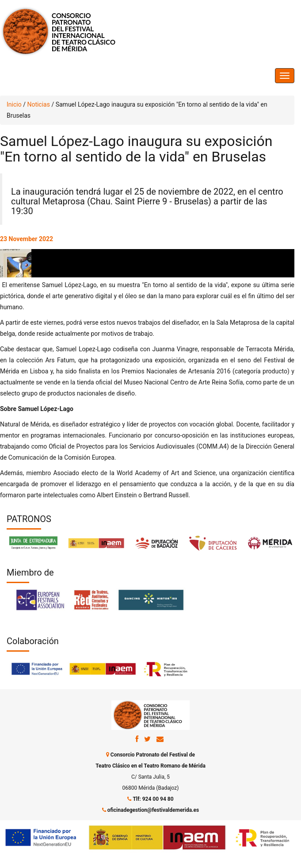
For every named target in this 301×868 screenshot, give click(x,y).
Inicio (14, 104)
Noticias (38, 104)
